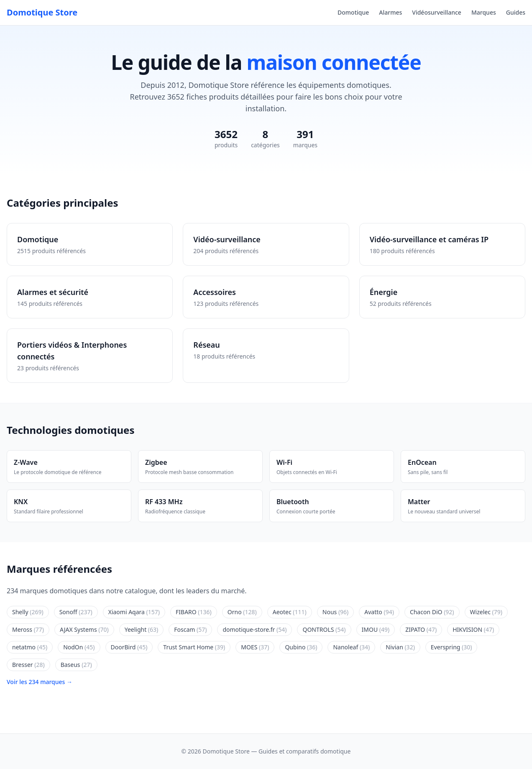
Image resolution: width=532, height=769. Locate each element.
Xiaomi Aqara (134, 612)
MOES (255, 647)
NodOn (79, 647)
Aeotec (290, 612)
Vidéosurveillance (437, 12)
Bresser (28, 665)
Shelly (28, 612)
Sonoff (76, 612)
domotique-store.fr (254, 629)
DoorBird (129, 647)
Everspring (451, 647)
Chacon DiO (432, 612)
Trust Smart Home (194, 647)
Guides (516, 12)
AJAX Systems (84, 629)
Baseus (76, 665)
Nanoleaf (351, 647)
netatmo (30, 647)
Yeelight (142, 629)
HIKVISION (473, 629)
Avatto (379, 612)
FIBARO (194, 612)
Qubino (301, 647)
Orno (242, 612)
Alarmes (390, 12)
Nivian (400, 647)
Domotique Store (42, 12)
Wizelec (486, 612)
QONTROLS (324, 629)
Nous (336, 612)
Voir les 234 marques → (40, 682)
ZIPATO (421, 629)
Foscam (190, 629)
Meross (28, 629)
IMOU (376, 629)
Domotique (353, 12)
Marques (484, 12)
